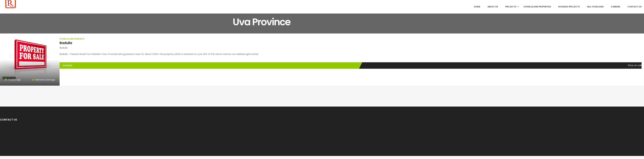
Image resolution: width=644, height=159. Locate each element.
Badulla (66, 43)
